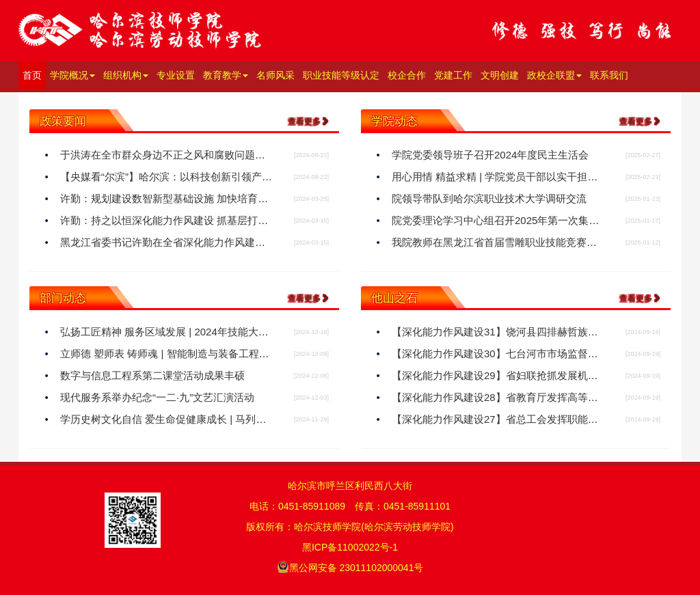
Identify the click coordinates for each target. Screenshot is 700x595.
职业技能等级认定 (341, 75)
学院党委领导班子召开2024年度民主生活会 (490, 155)
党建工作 (453, 75)
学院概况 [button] (72, 75)
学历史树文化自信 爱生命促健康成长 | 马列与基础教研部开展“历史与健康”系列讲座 (248, 419)
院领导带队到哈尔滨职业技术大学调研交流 (489, 198)
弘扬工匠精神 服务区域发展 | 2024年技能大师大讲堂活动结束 (200, 332)
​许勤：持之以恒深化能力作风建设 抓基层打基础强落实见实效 (200, 220)
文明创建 (500, 75)
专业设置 (176, 75)
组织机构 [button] (126, 75)
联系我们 (609, 75)
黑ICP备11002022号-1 (350, 547)
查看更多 (308, 122)
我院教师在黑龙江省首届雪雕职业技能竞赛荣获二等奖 (515, 242)
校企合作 (407, 75)
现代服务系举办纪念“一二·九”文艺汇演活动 (157, 397)
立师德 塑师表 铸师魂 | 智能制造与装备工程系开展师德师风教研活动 (216, 354)
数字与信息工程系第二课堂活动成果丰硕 (152, 375)
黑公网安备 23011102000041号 (350, 567)
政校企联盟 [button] (554, 75)
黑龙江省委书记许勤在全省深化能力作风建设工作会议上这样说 (204, 242)
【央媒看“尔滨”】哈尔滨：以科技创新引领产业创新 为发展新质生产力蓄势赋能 (239, 177)
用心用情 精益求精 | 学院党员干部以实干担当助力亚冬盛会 (525, 177)
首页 (34, 74)
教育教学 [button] (226, 75)
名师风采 (275, 75)
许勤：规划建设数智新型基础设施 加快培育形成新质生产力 (195, 198)
